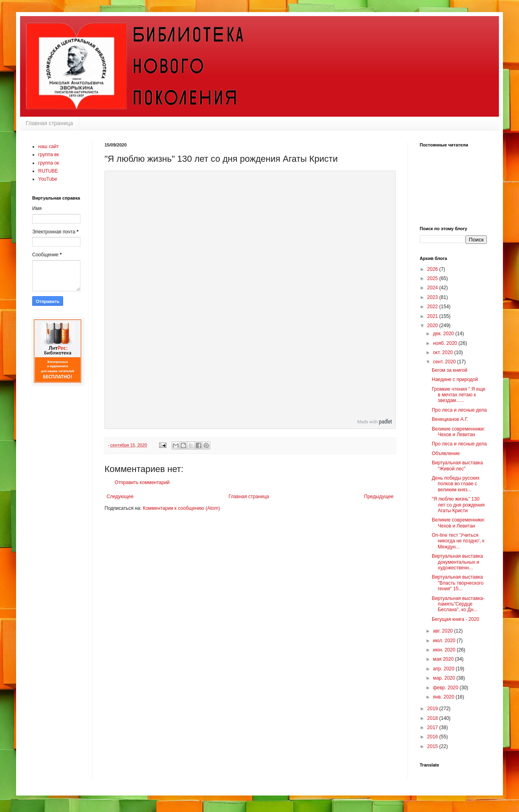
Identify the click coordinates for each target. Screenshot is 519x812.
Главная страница (49, 123)
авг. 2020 (444, 631)
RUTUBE (48, 171)
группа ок (49, 163)
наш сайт (48, 146)
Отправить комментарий (142, 482)
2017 (433, 728)
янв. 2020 (444, 697)
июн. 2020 (445, 650)
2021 (433, 316)
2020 (433, 326)
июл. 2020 (445, 641)
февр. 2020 (446, 688)
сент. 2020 (445, 362)
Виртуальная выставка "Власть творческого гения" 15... (458, 583)
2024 (433, 288)
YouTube (48, 179)
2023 (433, 297)
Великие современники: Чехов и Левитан (458, 432)
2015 (433, 746)
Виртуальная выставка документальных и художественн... (457, 562)
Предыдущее (379, 497)
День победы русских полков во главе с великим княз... (456, 484)
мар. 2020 (445, 678)
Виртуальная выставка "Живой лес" (457, 466)
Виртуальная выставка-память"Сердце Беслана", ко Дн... (458, 604)
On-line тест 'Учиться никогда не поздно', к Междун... (458, 541)
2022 (433, 307)
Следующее (120, 497)
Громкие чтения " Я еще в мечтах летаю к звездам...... (459, 395)
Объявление (446, 453)
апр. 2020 (444, 669)
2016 (433, 737)
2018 (433, 718)
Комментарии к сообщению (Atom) (181, 508)
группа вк (49, 155)
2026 (433, 269)
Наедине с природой (455, 379)
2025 (433, 278)
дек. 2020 (444, 334)
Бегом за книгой (450, 370)
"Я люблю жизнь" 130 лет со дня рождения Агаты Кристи (458, 505)
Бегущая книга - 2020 (455, 619)
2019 (433, 709)
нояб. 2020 (446, 343)
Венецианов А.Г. (450, 419)
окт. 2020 (444, 352)
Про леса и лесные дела (459, 410)
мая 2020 (444, 659)
